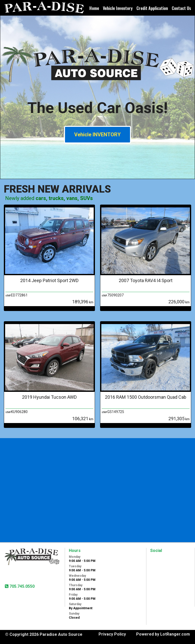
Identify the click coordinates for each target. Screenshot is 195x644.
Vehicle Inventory (118, 8)
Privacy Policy (112, 634)
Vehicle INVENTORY (97, 135)
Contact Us (181, 8)
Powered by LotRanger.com (163, 634)
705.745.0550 (21, 586)
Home (94, 8)
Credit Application (152, 8)
